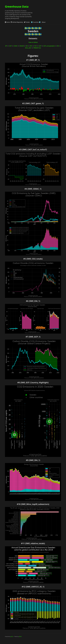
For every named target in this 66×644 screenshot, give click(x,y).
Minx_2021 (28, 48)
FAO (36, 46)
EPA (31, 46)
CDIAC (16, 46)
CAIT (10, 46)
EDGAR (22, 46)
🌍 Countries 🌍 (36, 22)
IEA (58, 46)
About (43, 22)
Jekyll (12, 636)
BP (6, 46)
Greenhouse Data (17, 6)
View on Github (33, 42)
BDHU (20, 636)
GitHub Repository (17, 22)
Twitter (27, 22)
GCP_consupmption (49, 46)
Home (7, 22)
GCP (40, 46)
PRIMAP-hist (37, 48)
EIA (27, 46)
